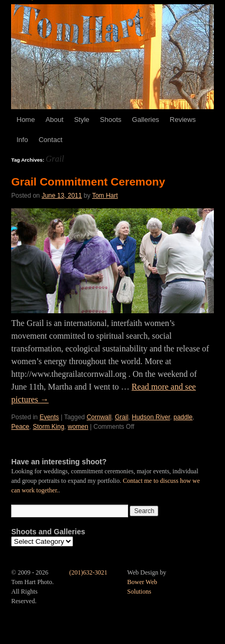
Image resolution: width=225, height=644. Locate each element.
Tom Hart (105, 196)
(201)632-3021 (88, 572)
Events (49, 417)
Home (26, 120)
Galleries (145, 120)
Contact (51, 140)
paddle (183, 417)
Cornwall (99, 417)
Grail (121, 417)
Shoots (111, 120)
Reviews (183, 120)
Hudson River (151, 417)
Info (22, 140)
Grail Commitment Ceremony (88, 182)
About (55, 120)
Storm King (48, 427)
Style (82, 120)
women (78, 427)
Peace (20, 427)
